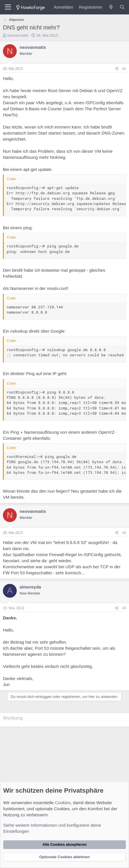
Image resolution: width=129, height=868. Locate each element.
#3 (124, 608)
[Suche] (122, 7)
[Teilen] (117, 69)
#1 (124, 69)
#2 (124, 533)
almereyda (30, 587)
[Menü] (8, 7)
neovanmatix (18, 35)
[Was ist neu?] (111, 7)
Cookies (63, 803)
